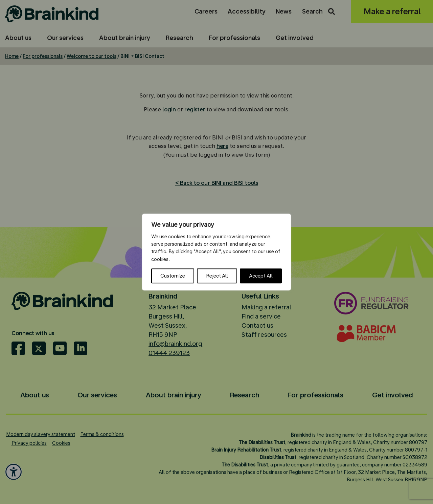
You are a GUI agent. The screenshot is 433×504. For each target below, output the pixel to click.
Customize (173, 276)
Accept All (261, 276)
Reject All (217, 276)
